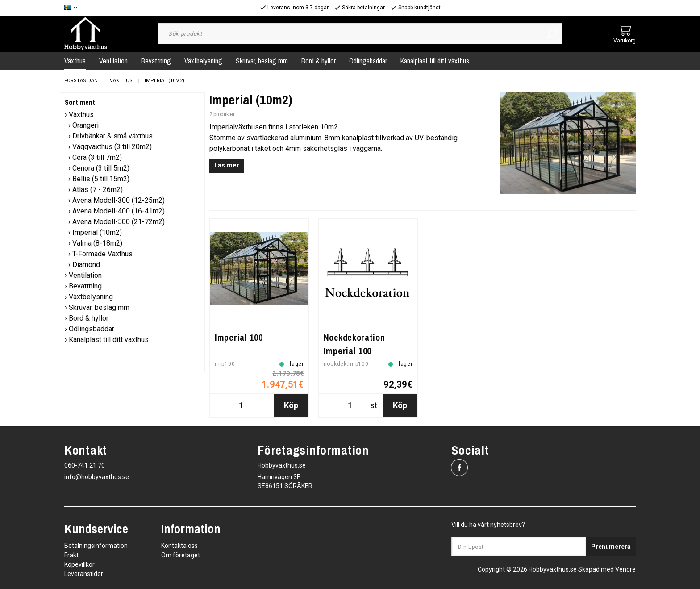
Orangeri (85, 125)
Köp (291, 405)
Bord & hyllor (319, 61)
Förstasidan (81, 81)
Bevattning (156, 61)
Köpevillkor (79, 564)
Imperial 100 (239, 337)
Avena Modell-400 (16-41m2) (119, 211)
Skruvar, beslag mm (262, 61)
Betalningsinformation (96, 546)
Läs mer (227, 165)
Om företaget (181, 555)
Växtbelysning (203, 61)
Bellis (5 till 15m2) (101, 179)
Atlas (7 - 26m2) (98, 190)
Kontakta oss (179, 546)
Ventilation (113, 61)
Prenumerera (611, 547)
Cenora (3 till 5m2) (101, 168)
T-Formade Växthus (102, 254)
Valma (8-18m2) (97, 243)
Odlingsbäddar (368, 61)
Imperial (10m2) (165, 81)
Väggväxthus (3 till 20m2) (112, 147)
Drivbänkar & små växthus (112, 136)
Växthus (75, 61)
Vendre (625, 569)
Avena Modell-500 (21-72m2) (119, 222)
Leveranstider (84, 574)
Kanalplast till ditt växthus (435, 61)
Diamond (86, 265)
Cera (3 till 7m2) (97, 157)
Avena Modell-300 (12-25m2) (119, 200)
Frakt (71, 555)
